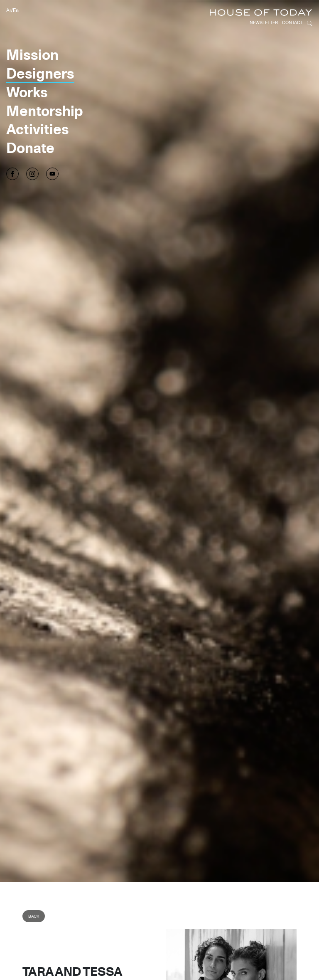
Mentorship (45, 88)
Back (34, 893)
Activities (38, 106)
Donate (30, 125)
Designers (40, 50)
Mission (32, 32)
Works (27, 69)
